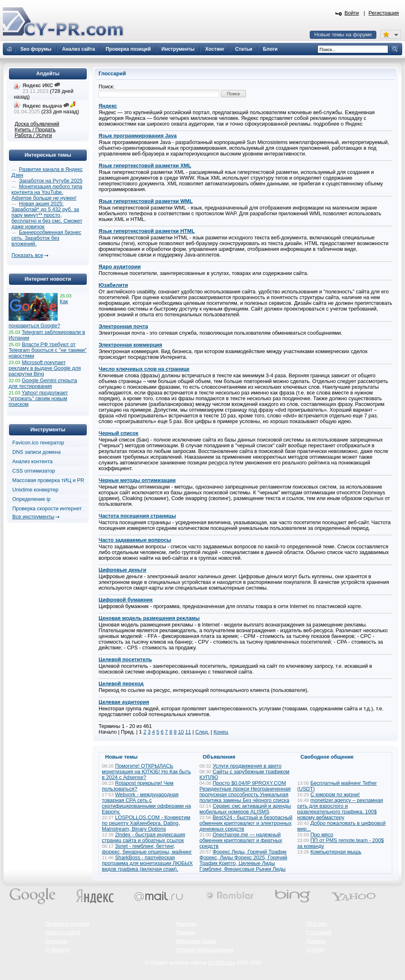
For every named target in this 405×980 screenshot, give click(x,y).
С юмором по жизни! (335, 795)
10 (181, 732)
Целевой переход (121, 684)
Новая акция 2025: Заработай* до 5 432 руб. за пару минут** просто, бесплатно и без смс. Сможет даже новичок (47, 215)
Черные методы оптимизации (137, 480)
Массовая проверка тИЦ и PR (48, 480)
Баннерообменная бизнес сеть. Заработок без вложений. (46, 238)
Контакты (56, 941)
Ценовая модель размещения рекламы (149, 618)
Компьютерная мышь (336, 852)
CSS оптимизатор (34, 471)
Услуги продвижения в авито (247, 766)
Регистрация (384, 13)
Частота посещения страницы (137, 516)
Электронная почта (123, 327)
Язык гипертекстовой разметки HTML (147, 231)
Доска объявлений (37, 124)
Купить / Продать (35, 130)
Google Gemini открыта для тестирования (43, 383)
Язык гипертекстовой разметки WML (146, 201)
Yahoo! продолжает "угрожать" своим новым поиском (38, 399)
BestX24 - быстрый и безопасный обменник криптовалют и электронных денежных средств (246, 823)
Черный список (118, 433)
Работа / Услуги (33, 135)
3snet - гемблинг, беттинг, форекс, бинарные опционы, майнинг (147, 849)
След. (202, 732)
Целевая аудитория (124, 702)
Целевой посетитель (125, 660)
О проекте (57, 950)
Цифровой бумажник (126, 600)
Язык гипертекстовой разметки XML (145, 166)
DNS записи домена (36, 452)
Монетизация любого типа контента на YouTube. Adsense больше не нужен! (47, 192)
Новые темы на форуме (343, 35)
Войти (352, 13)
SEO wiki (316, 924)
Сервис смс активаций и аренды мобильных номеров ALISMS (245, 809)
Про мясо (322, 835)
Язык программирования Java (138, 136)
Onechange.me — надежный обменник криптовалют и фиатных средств (241, 840)
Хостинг (315, 950)
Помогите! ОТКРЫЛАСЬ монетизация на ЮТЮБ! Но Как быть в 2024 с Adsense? (146, 772)
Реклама (186, 924)
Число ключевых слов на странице (144, 369)
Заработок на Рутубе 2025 (51, 181)
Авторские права (196, 941)
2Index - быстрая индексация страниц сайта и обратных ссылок (143, 838)
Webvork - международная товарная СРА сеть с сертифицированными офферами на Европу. (146, 803)
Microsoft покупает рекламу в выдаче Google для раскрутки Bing (45, 368)
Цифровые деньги (123, 570)
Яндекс (108, 106)
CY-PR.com (222, 963)
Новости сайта (63, 933)
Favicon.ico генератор (38, 443)
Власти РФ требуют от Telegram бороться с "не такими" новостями (48, 350)
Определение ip (32, 499)
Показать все (27, 255)
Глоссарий (319, 933)
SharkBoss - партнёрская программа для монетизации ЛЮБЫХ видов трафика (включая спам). (147, 863)
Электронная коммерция (130, 345)
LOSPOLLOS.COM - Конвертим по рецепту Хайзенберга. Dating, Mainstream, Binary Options (146, 823)
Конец (221, 732)
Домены (316, 941)
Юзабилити (113, 285)
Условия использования (204, 950)
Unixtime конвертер (35, 490)
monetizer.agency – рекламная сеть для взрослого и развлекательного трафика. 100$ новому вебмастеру (340, 809)
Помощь (186, 933)
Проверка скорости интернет (47, 509)
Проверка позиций (67, 924)
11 (188, 732)
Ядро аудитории (120, 267)
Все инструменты (33, 517)
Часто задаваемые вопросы (135, 540)
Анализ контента (33, 462)
